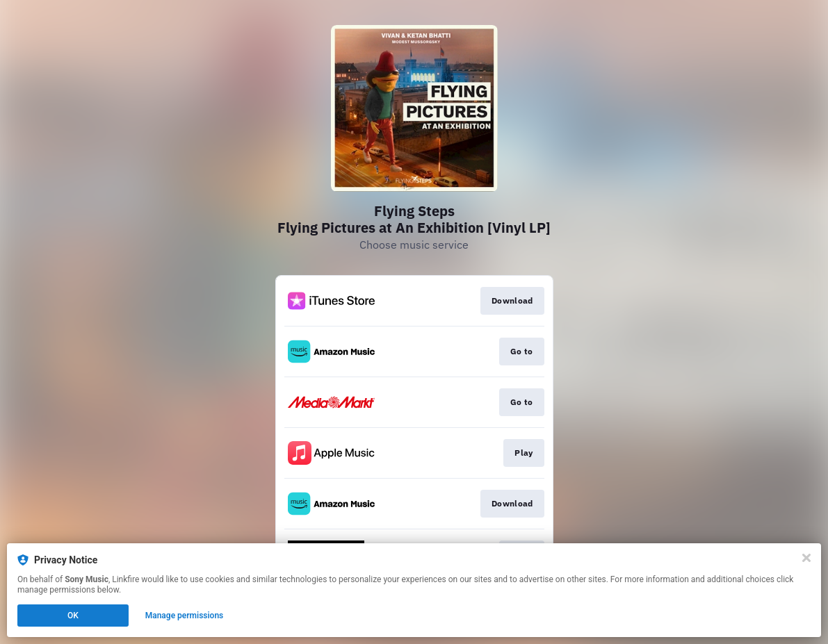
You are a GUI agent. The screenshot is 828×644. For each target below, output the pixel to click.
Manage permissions (185, 616)
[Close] (806, 558)
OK (73, 616)
